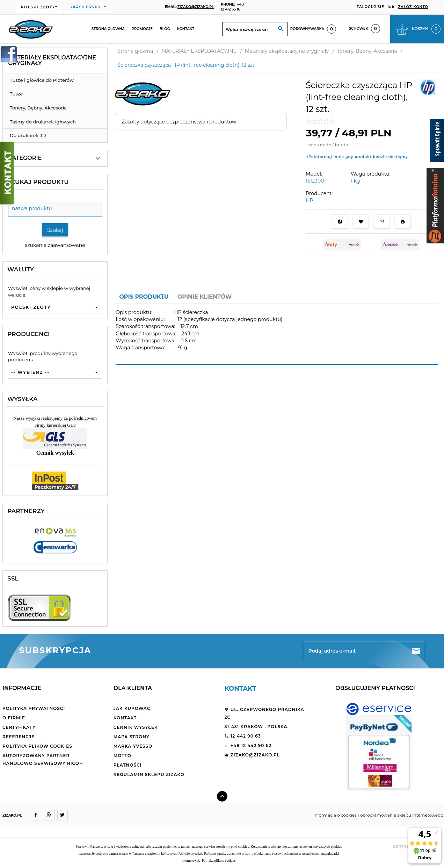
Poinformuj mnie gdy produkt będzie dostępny (358, 157)
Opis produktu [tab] (144, 297)
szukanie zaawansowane (55, 245)
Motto (122, 756)
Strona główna (108, 29)
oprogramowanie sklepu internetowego (402, 815)
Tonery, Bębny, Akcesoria (38, 108)
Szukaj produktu (38, 182)
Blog (165, 29)
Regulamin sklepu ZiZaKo (149, 774)
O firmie (14, 718)
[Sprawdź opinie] (437, 142)
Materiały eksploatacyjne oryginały (52, 60)
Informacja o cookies (335, 815)
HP (309, 200)
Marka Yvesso (133, 746)
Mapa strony (132, 737)
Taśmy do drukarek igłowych (43, 122)
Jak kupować (132, 708)
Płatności (128, 765)
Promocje (142, 29)
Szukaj (55, 230)
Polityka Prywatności (34, 708)
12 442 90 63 (242, 736)
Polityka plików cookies (37, 746)
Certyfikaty (19, 727)
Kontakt (185, 29)
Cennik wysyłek (136, 727)
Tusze (16, 94)
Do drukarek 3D (28, 135)
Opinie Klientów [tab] (205, 297)
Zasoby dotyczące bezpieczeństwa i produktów (179, 122)
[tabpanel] (276, 334)
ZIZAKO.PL (12, 815)
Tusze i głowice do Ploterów (42, 80)
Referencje (19, 737)
